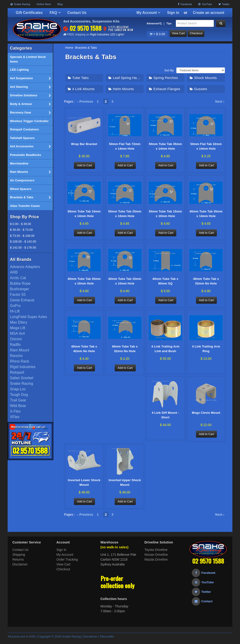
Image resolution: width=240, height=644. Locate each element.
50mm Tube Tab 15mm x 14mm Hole (84, 215)
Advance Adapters (25, 267)
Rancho (16, 356)
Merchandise (19, 163)
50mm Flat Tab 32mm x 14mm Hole (206, 147)
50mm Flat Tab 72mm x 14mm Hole (125, 147)
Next (220, 101)
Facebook (185, 4)
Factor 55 (18, 295)
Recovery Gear (30, 113)
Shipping (19, 558)
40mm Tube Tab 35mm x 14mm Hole (206, 215)
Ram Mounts (30, 172)
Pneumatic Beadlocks (25, 155)
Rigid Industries (23, 367)
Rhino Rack (20, 361)
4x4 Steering (30, 87)
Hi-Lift (15, 311)
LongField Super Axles (28, 317)
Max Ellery (19, 322)
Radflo (15, 345)
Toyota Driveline (156, 553)
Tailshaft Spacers (22, 138)
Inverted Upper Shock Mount (125, 486)
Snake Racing (20, 4)
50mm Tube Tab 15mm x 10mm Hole (165, 215)
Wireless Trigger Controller (29, 121)
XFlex (15, 417)
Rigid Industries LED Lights (107, 35)
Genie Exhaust (22, 300)
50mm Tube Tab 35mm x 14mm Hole (165, 147)
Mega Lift (18, 328)
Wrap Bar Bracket (84, 144)
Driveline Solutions (30, 95)
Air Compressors (22, 180)
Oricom (16, 339)
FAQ (55, 13)
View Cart (181, 34)
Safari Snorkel (22, 378)
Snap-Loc (18, 389)
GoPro (15, 306)
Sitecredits (107, 640)
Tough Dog (19, 395)
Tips (169, 23)
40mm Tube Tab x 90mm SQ (165, 283)
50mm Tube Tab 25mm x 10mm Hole (125, 215)
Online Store (44, 4)
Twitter (224, 4)
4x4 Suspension (30, 78)
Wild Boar (18, 406)
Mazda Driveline (156, 563)
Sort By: (169, 70)
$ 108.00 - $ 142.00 (23, 241)
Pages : (70, 101)
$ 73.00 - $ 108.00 (22, 236)
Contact (202, 605)
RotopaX (17, 372)
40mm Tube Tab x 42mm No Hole (84, 351)
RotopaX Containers (24, 129)
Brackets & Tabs (30, 197)
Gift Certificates (29, 13)
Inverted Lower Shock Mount (84, 486)
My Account (148, 13)
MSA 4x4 (17, 333)
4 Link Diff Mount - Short (165, 418)
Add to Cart (85, 166)
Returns (18, 563)
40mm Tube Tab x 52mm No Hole (206, 283)
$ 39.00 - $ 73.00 (21, 230)
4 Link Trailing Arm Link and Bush (165, 351)
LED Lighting (19, 70)
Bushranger (20, 289)
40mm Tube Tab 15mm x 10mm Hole (125, 283)
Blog (60, 4)
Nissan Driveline (156, 558)
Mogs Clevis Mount (206, 415)
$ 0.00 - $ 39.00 (21, 224)
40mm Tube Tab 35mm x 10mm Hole (84, 283)
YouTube (205, 4)
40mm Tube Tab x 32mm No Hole (125, 351)
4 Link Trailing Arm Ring (206, 351)
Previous (85, 101)
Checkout (202, 34)
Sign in (173, 13)
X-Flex (15, 411)
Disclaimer (20, 568)
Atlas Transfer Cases (25, 206)
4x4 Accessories (30, 146)
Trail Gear (18, 400)
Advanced (154, 23)
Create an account (209, 13)
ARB (14, 272)
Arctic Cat (18, 278)
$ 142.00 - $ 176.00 (23, 248)
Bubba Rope (20, 283)
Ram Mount (20, 350)
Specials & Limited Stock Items (28, 59)
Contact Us (77, 13)
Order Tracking (67, 563)
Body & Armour (30, 104)
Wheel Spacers (21, 189)
